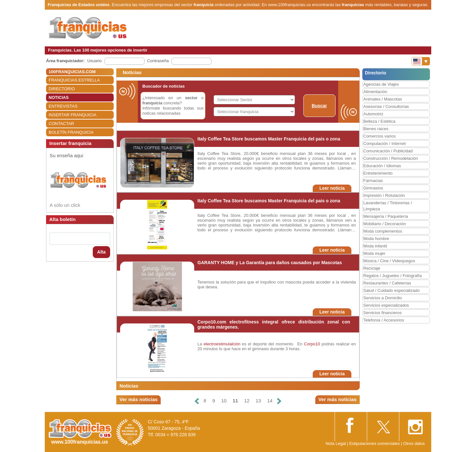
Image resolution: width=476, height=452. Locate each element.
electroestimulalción (223, 344)
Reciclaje (372, 268)
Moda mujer (374, 253)
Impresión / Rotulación (384, 195)
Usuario (95, 61)
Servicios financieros (382, 313)
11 (235, 401)
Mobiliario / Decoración (385, 224)
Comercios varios (379, 136)
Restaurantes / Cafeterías (387, 283)
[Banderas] (421, 61)
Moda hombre (376, 239)
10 (224, 401)
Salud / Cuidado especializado (391, 290)
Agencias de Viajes (381, 84)
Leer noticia (332, 188)
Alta (101, 252)
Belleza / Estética (379, 121)
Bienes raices (376, 129)
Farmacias (373, 181)
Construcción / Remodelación (391, 158)
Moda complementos (383, 231)
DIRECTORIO (62, 89)
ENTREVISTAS (63, 106)
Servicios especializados (386, 305)
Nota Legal (336, 443)
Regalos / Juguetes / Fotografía (392, 276)
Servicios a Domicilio (383, 298)
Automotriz (373, 114)
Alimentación (375, 92)
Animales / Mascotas (383, 99)
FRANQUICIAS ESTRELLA (74, 80)
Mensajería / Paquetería (386, 216)
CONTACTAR (61, 124)
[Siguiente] (279, 401)
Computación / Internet (385, 144)
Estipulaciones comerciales (375, 443)
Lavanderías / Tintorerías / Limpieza (388, 206)
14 (270, 401)
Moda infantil (375, 246)
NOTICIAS (59, 97)
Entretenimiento (378, 173)
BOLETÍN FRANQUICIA (71, 132)
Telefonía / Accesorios (384, 320)
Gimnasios (373, 188)
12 (247, 401)
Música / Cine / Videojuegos (389, 261)
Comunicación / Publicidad (388, 151)
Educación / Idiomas (382, 166)
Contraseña (158, 61)
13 (258, 401)
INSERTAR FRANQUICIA (72, 115)
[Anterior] (197, 401)
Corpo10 (312, 344)
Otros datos (414, 443)
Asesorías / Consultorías (386, 106)
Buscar (319, 106)
